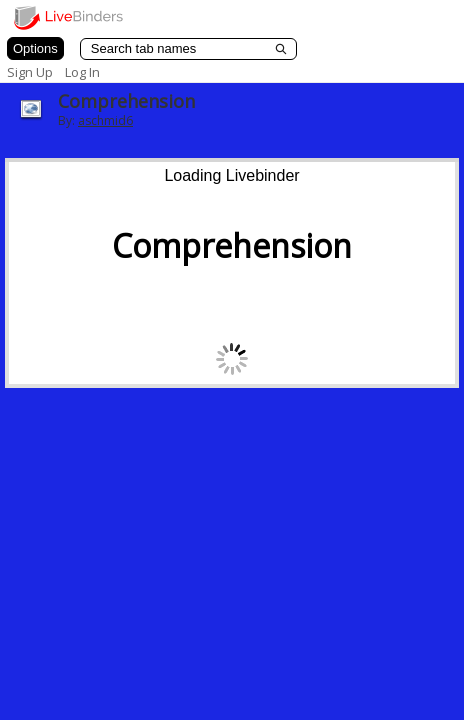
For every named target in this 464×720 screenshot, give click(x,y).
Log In (82, 72)
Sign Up (30, 72)
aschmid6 (105, 120)
